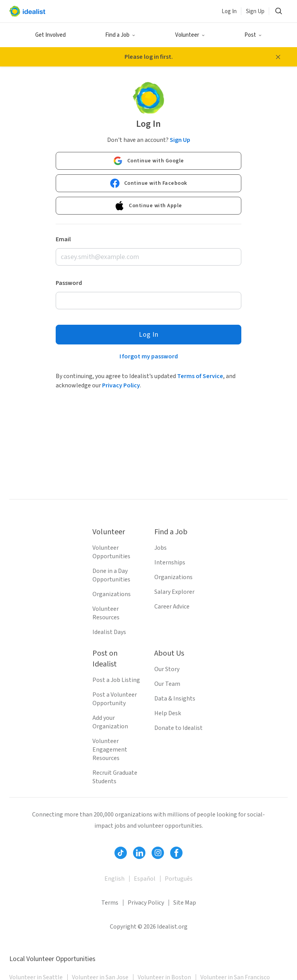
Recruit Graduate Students (115, 777)
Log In (229, 11)
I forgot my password (149, 356)
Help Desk (168, 713)
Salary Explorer (174, 592)
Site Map (185, 903)
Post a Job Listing (116, 680)
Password (69, 283)
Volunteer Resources (106, 613)
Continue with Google (149, 161)
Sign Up (255, 11)
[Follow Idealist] (121, 853)
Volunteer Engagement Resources (110, 750)
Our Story (167, 669)
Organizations (112, 594)
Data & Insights (175, 699)
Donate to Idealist (178, 728)
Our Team (167, 684)
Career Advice (172, 607)
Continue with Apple (148, 206)
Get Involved (50, 35)
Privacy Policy (121, 385)
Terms (110, 903)
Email (63, 239)
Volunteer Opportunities (111, 552)
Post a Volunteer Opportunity (115, 699)
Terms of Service (200, 376)
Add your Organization (110, 722)
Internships (170, 562)
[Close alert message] (278, 57)
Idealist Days (109, 632)
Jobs (160, 548)
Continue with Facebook (149, 183)
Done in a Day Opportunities (111, 575)
